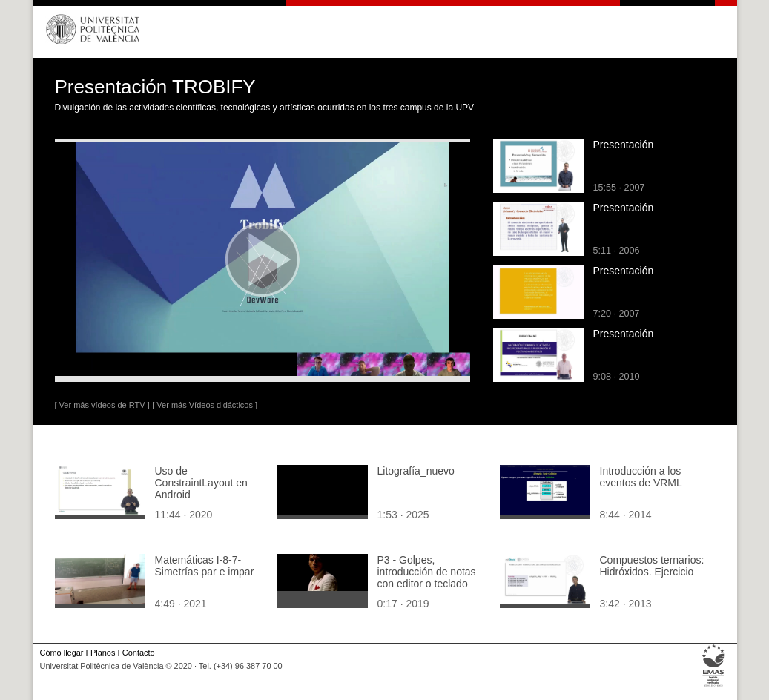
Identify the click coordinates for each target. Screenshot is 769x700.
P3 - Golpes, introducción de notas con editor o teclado (427, 572)
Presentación (624, 145)
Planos (103, 653)
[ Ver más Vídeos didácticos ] (205, 405)
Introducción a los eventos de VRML (641, 477)
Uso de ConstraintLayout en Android (201, 483)
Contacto (139, 653)
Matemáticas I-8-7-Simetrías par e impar (205, 566)
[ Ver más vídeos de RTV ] (102, 405)
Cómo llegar (62, 653)
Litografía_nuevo (416, 471)
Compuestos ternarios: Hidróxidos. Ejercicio (652, 566)
